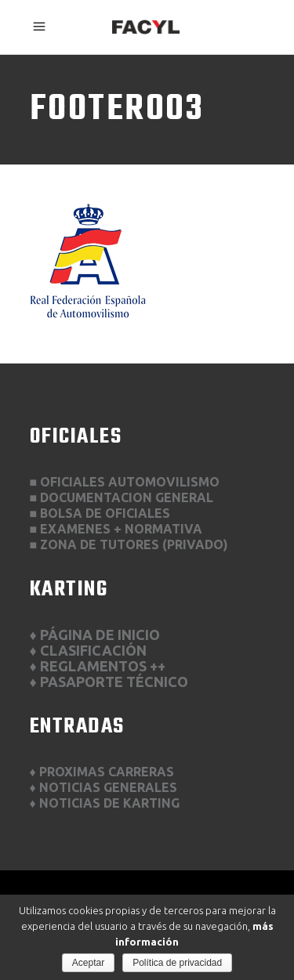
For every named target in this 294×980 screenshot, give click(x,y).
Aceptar (88, 963)
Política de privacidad (177, 963)
